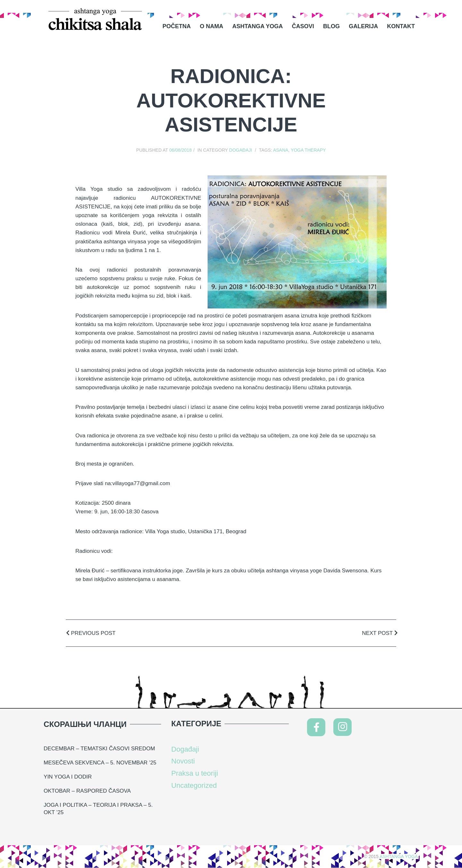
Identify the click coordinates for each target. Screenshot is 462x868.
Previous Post (91, 633)
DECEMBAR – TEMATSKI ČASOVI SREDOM (99, 749)
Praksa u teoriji (195, 773)
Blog (331, 26)
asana (281, 150)
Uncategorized (194, 785)
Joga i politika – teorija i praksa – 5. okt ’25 (98, 809)
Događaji (241, 150)
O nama (212, 26)
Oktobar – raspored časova (87, 791)
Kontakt (401, 26)
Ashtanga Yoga (258, 26)
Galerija (363, 26)
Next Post (380, 633)
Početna (177, 26)
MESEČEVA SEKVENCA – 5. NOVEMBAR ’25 (100, 763)
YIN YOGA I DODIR (68, 777)
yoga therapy (308, 150)
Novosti (183, 761)
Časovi (303, 26)
